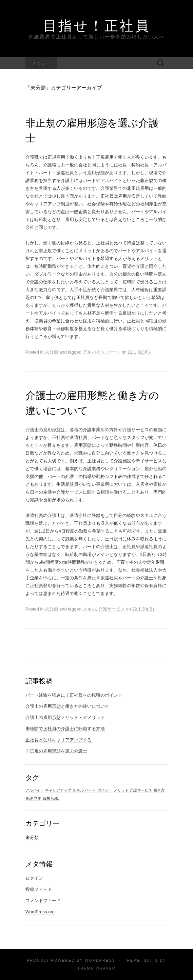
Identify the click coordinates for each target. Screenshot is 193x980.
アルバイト (94, 352)
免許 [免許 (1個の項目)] (29, 798)
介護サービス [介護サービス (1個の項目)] (141, 790)
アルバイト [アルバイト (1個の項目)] (35, 790)
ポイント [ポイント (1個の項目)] (105, 790)
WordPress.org (40, 912)
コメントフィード (43, 901)
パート (114, 352)
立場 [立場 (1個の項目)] (38, 798)
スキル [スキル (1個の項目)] (78, 790)
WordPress (100, 960)
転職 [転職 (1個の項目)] (55, 798)
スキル (89, 609)
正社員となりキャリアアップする (59, 740)
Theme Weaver (96, 968)
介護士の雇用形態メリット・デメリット (65, 717)
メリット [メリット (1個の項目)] (121, 790)
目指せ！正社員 (97, 25)
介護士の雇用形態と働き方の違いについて (67, 706)
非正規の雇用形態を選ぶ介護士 (56, 751)
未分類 (51, 352)
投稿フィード (39, 889)
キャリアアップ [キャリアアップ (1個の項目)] (58, 790)
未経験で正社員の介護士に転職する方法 (65, 729)
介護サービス (112, 609)
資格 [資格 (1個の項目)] (46, 798)
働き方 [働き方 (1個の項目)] (159, 790)
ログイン (34, 878)
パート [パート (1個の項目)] (90, 790)
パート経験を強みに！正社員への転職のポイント (74, 695)
